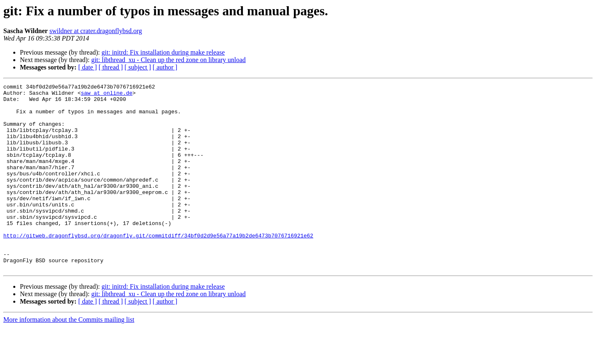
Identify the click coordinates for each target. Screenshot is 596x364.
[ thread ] (111, 67)
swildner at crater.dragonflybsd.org (96, 31)
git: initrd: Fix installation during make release (163, 52)
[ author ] (165, 67)
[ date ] (88, 67)
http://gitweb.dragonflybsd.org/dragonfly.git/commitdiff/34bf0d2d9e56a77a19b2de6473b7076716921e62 (158, 266)
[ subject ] (138, 67)
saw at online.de (107, 95)
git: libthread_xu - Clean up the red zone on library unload (168, 60)
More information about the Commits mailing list (69, 357)
